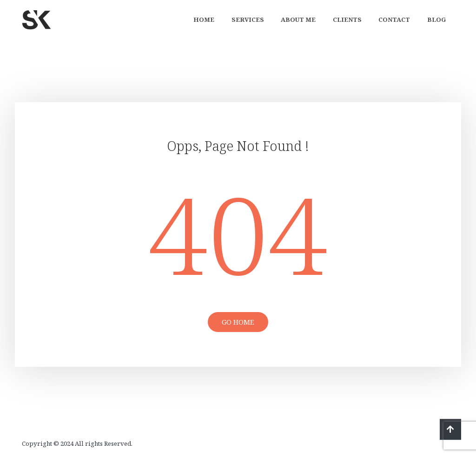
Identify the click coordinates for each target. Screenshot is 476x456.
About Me (298, 20)
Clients (347, 20)
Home (204, 20)
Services (248, 20)
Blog (436, 20)
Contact (394, 20)
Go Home (238, 322)
